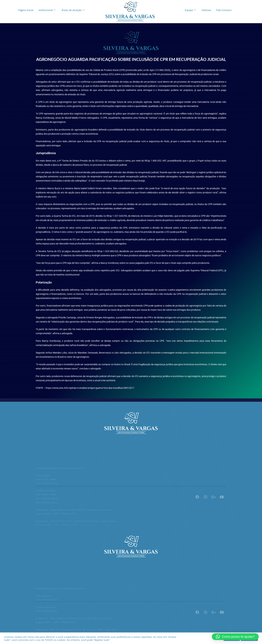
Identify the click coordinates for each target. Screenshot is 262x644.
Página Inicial (26, 10)
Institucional (47, 10)
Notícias (207, 10)
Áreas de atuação (73, 10)
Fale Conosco (224, 10)
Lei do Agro (148, 70)
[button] (235, 637)
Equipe (190, 10)
